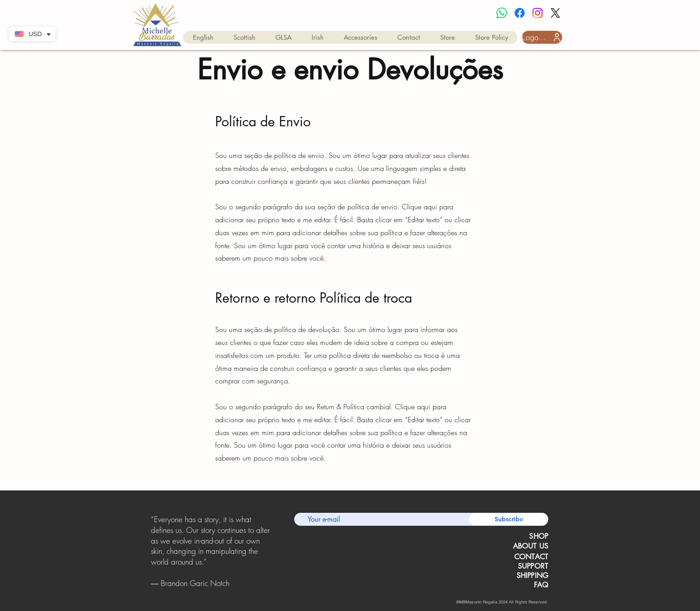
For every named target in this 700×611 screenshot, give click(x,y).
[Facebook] (520, 13)
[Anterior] (152, 552)
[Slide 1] (199, 590)
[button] (203, 37)
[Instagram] (537, 13)
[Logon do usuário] (542, 37)
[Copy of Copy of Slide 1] (211, 590)
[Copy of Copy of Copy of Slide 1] (222, 590)
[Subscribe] (509, 519)
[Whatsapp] (502, 13)
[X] (555, 13)
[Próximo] (269, 552)
